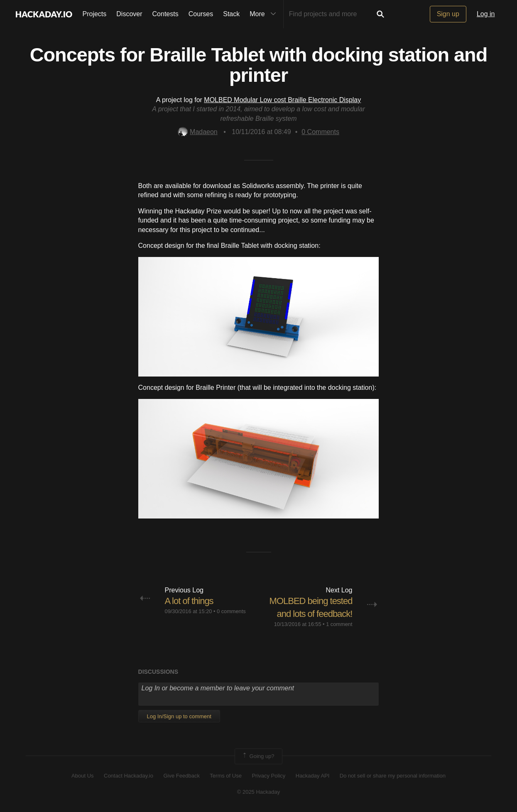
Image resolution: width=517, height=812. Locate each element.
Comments (320, 132)
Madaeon (198, 132)
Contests (165, 14)
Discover (129, 14)
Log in (486, 14)
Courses (201, 14)
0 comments (231, 611)
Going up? (258, 756)
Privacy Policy (268, 776)
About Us (82, 776)
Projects (95, 14)
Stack (231, 14)
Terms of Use (226, 776)
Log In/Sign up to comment (179, 716)
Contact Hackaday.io (129, 776)
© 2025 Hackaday (259, 792)
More (265, 14)
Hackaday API (313, 776)
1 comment (339, 624)
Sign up (448, 14)
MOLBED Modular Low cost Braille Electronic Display (282, 100)
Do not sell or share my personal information (393, 776)
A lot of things (189, 601)
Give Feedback (181, 776)
